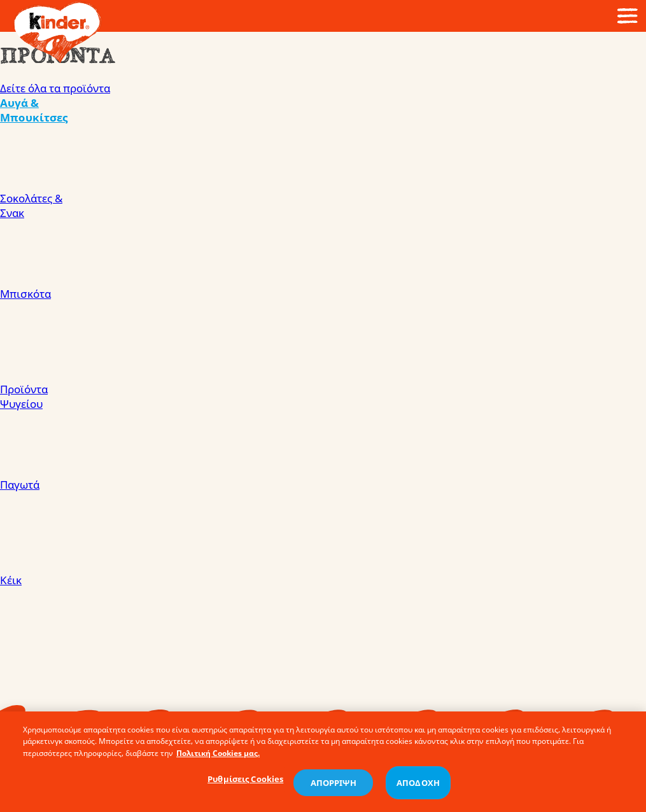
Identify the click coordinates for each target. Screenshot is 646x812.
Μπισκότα (323, 334)
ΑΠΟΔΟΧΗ (418, 786)
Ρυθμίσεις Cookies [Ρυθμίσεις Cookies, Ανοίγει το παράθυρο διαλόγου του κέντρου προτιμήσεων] (245, 782)
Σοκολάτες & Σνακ (323, 239)
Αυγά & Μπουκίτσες (323, 143)
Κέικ (323, 620)
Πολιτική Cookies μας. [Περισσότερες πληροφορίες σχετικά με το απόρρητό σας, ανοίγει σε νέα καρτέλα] (218, 756)
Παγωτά (323, 525)
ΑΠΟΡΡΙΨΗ (334, 786)
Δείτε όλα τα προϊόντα (55, 88)
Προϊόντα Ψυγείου (323, 430)
